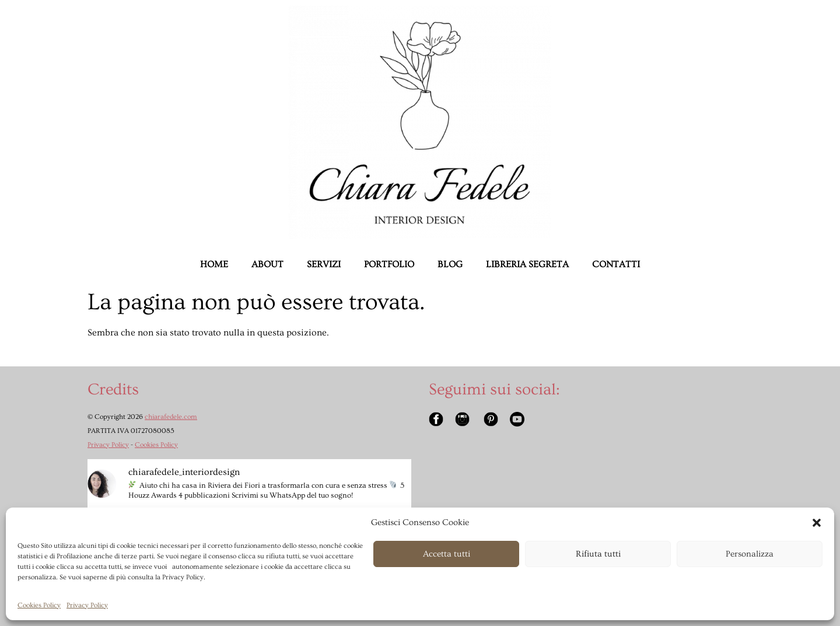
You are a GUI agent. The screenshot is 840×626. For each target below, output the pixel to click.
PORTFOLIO (389, 264)
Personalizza (750, 554)
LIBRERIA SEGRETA (527, 264)
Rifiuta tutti (598, 554)
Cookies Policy (39, 605)
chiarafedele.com (171, 417)
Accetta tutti (447, 554)
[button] (817, 523)
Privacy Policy (87, 605)
